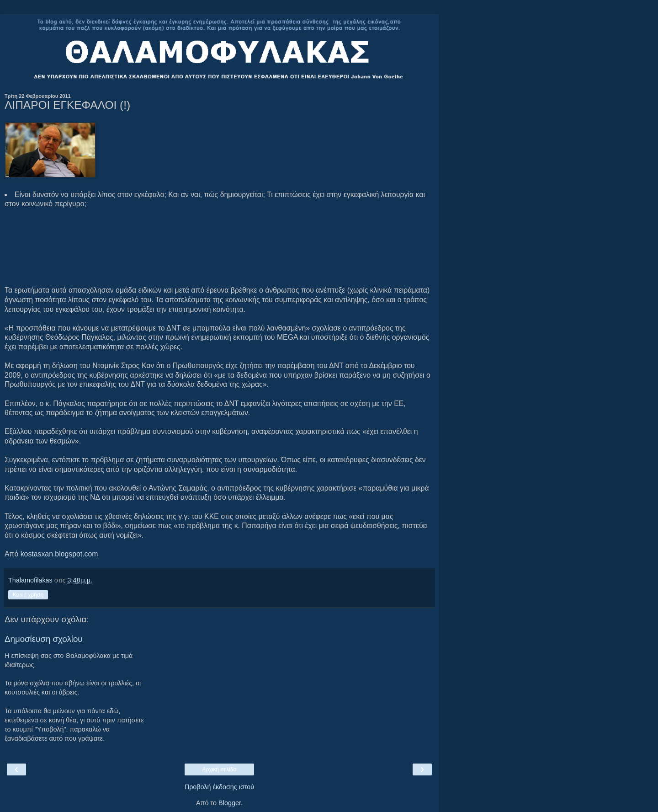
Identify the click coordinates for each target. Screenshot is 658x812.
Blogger (230, 803)
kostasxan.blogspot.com (59, 554)
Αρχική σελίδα (220, 769)
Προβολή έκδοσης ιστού (220, 787)
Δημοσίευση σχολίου (44, 639)
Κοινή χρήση (28, 595)
